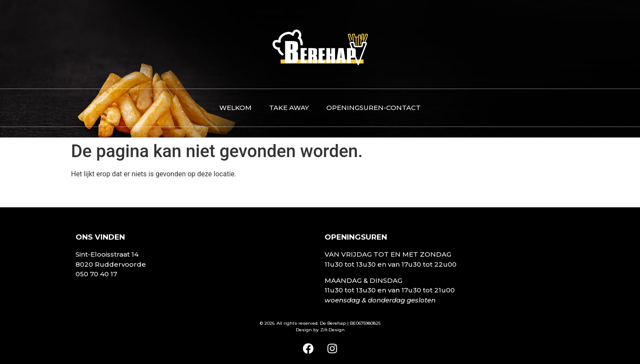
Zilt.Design (332, 330)
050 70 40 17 (96, 274)
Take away (289, 108)
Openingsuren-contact (374, 108)
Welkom (235, 108)
